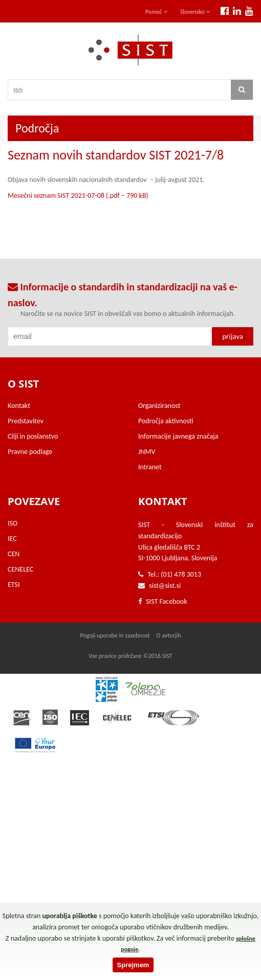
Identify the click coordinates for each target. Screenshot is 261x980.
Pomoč (157, 12)
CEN (14, 554)
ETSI (14, 585)
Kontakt (19, 406)
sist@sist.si (165, 586)
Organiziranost (159, 406)
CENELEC (20, 569)
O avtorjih (169, 635)
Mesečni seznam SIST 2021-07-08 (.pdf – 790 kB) (78, 196)
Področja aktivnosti (166, 421)
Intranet (150, 467)
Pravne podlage (30, 452)
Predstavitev (26, 421)
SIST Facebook (163, 601)
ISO (13, 523)
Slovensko (195, 12)
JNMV (147, 452)
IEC (12, 539)
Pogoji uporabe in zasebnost (115, 635)
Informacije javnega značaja (178, 436)
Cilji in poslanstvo (33, 436)
